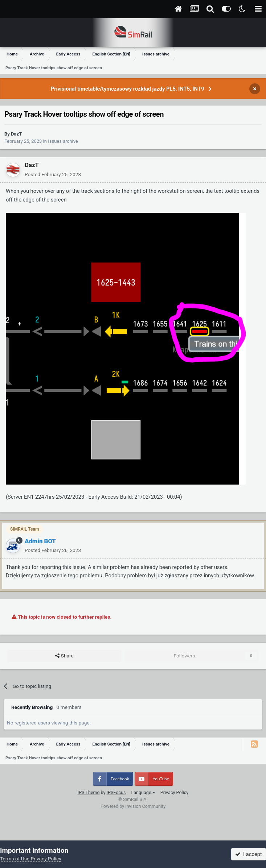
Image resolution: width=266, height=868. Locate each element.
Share (64, 656)
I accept (249, 854)
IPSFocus (116, 792)
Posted (53, 174)
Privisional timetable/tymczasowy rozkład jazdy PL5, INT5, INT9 (128, 89)
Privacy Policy (175, 792)
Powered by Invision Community (133, 806)
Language (143, 792)
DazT (16, 134)
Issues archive (63, 141)
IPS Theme (89, 792)
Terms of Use (15, 859)
